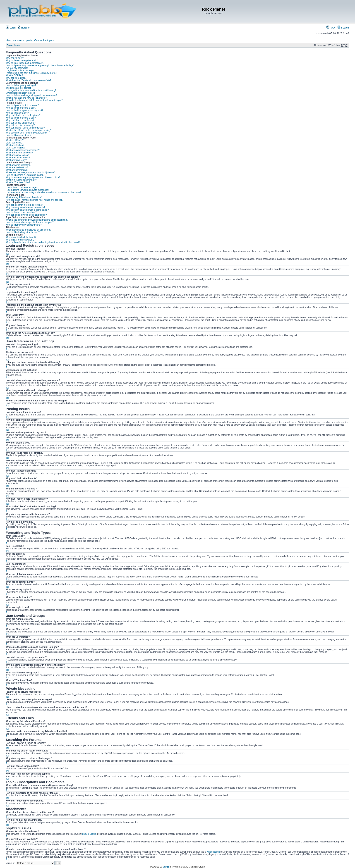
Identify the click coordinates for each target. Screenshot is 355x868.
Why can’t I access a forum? (20, 120)
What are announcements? (19, 153)
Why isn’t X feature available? (21, 240)
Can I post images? (15, 148)
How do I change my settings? (21, 85)
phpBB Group (89, 834)
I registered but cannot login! (20, 70)
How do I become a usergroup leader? (25, 175)
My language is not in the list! (20, 93)
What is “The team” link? (18, 182)
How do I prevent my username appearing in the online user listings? (40, 66)
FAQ (331, 28)
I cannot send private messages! (22, 187)
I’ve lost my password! (17, 68)
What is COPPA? (14, 75)
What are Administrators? (18, 165)
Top (7, 254)
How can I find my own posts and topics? (26, 215)
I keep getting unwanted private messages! (27, 190)
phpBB (166, 867)
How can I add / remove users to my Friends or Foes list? (34, 200)
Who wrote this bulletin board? (21, 237)
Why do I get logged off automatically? (25, 63)
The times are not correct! (19, 88)
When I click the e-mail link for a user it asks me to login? (34, 100)
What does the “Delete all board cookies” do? (28, 80)
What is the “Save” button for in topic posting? (29, 130)
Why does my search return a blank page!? (27, 210)
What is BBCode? (15, 140)
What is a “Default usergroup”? (21, 180)
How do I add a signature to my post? (24, 110)
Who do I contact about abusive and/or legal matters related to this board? (43, 242)
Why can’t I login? (15, 58)
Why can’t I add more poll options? (23, 115)
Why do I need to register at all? (22, 61)
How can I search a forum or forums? (24, 205)
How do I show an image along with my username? (31, 95)
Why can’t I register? (16, 78)
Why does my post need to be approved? (26, 133)
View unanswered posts (19, 40)
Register (24, 28)
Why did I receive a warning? (20, 125)
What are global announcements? (23, 150)
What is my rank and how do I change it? (26, 98)
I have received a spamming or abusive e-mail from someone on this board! (43, 192)
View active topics (44, 40)
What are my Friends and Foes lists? (24, 197)
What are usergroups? (17, 170)
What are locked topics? (18, 158)
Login (11, 28)
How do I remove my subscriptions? (24, 225)
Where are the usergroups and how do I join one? (31, 173)
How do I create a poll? (17, 113)
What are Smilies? (15, 145)
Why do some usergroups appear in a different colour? (33, 178)
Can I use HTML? (14, 143)
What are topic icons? (17, 160)
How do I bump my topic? (18, 135)
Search (343, 28)
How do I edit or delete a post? (21, 108)
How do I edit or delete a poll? (21, 118)
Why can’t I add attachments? (21, 123)
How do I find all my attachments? (23, 232)
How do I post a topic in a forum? (22, 105)
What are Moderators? (17, 168)
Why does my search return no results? (25, 207)
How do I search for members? (21, 212)
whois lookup (213, 852)
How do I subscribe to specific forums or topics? (30, 222)
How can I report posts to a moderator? (25, 128)
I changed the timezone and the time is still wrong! (31, 90)
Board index (13, 45)
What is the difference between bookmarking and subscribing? (37, 220)
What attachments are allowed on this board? (28, 230)
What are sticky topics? (17, 155)
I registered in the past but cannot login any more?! (31, 73)
